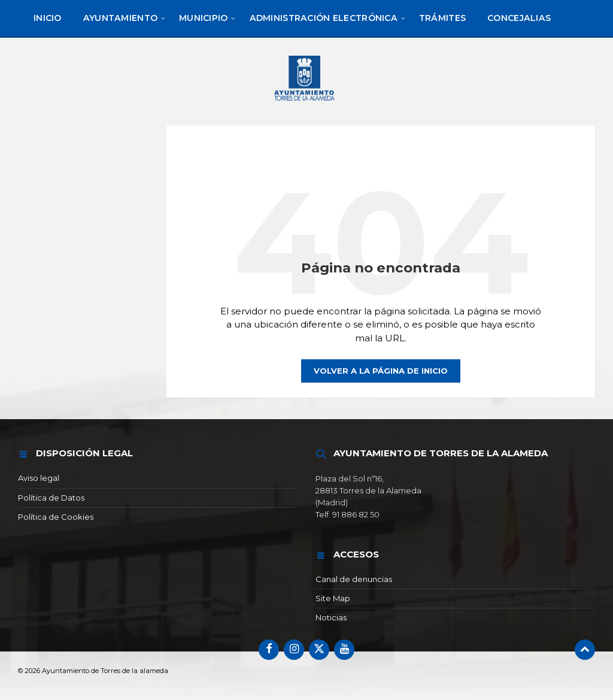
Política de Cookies (56, 517)
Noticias (331, 617)
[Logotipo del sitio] (306, 103)
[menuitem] (48, 18)
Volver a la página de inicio (381, 371)
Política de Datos (51, 498)
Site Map (333, 598)
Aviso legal (39, 478)
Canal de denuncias (354, 579)
